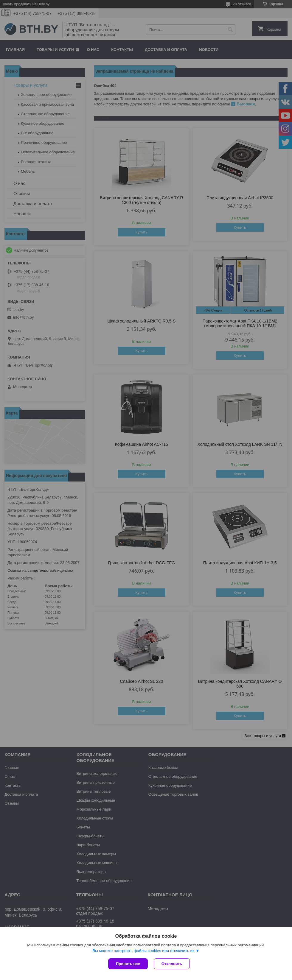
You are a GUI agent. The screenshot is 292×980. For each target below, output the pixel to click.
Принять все (128, 964)
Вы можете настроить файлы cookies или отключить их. (144, 951)
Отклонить (172, 964)
